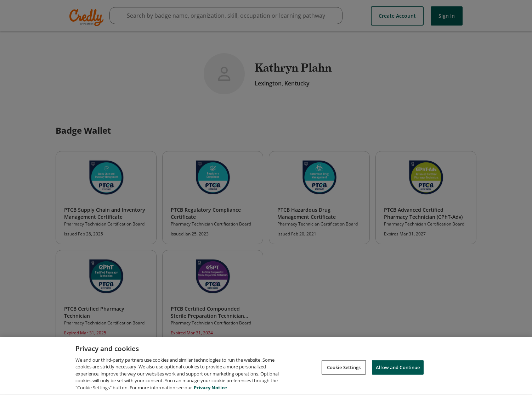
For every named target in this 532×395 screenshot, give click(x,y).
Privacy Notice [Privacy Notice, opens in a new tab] (210, 390)
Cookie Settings (344, 369)
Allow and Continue (398, 369)
